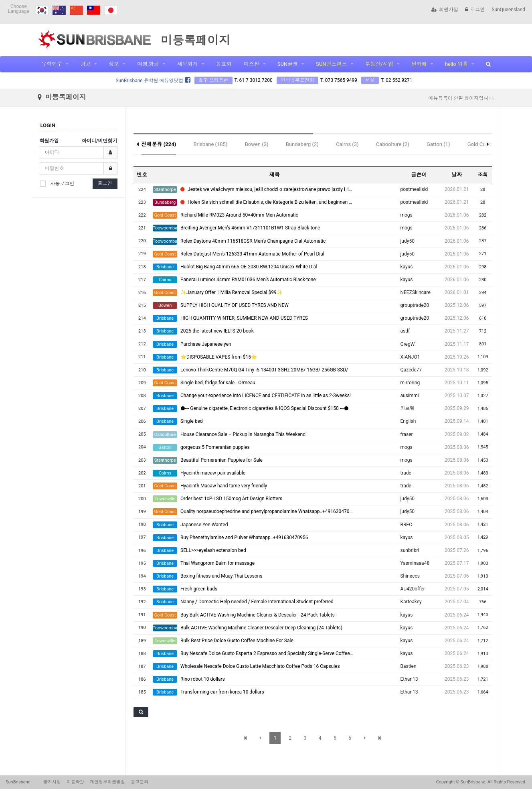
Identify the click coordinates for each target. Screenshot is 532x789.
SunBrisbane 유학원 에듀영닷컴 (153, 81)
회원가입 (445, 10)
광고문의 (140, 782)
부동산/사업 (379, 64)
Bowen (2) (257, 144)
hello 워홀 (456, 64)
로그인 (475, 10)
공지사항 (52, 782)
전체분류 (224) (159, 144)
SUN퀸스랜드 (331, 64)
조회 (483, 175)
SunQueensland (508, 10)
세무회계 (188, 64)
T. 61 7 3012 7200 (254, 80)
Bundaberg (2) (302, 144)
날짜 (457, 175)
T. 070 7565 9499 (339, 80)
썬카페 (419, 64)
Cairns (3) (347, 144)
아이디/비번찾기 (99, 141)
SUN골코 (288, 64)
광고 (85, 64)
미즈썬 (252, 64)
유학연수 (52, 64)
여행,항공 (148, 64)
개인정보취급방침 (107, 782)
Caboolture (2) (393, 144)
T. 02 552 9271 (397, 80)
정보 (114, 64)
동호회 (224, 64)
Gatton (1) (438, 144)
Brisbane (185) (210, 144)
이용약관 (75, 782)
